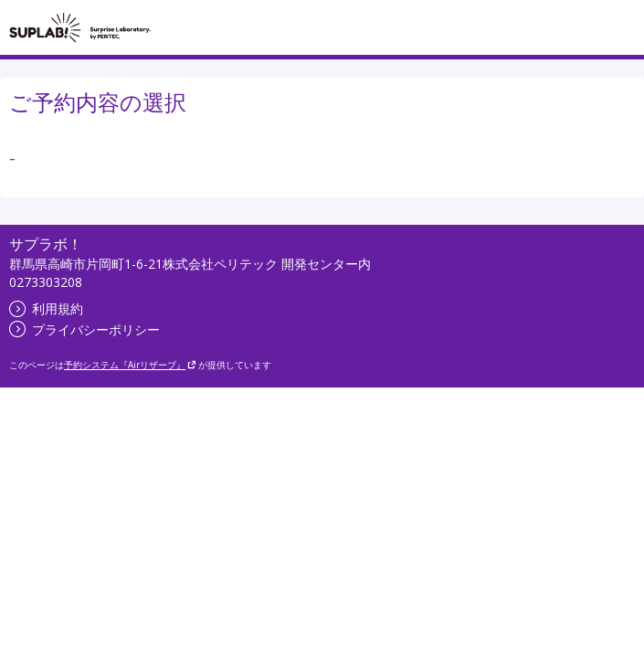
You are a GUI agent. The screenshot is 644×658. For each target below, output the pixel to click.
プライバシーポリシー (84, 329)
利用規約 (46, 308)
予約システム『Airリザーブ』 (130, 365)
